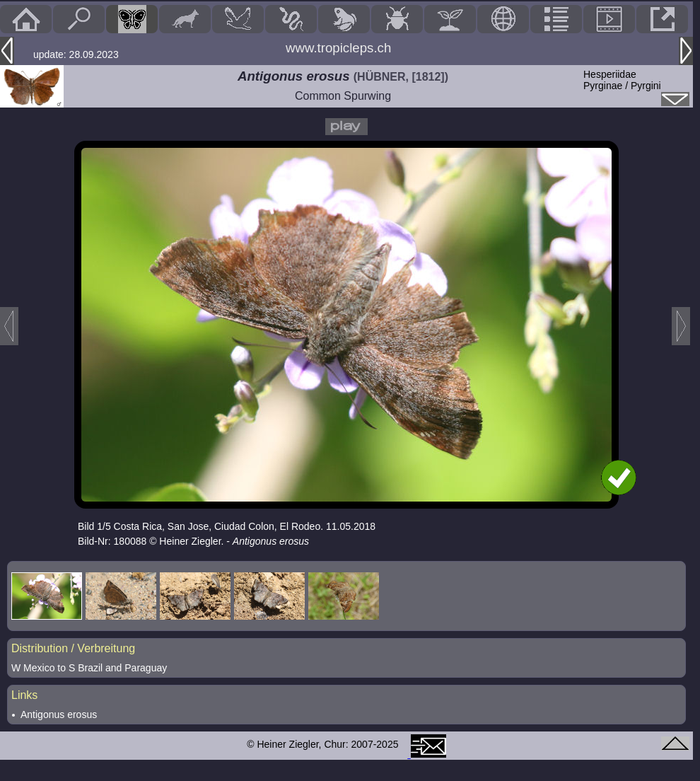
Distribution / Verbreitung (73, 648)
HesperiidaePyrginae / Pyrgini (622, 80)
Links (24, 695)
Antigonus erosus (59, 715)
